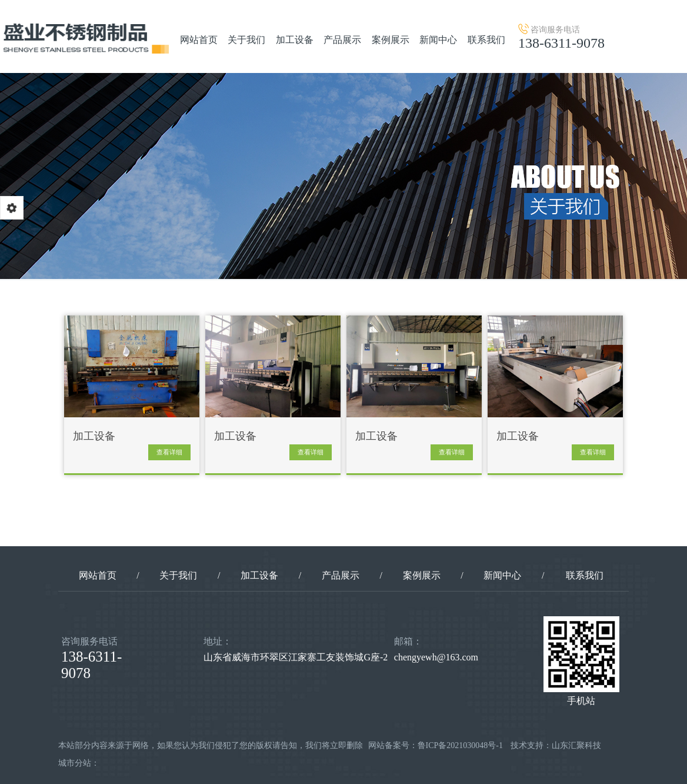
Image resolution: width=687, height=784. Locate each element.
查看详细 (169, 452)
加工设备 (295, 40)
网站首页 (199, 40)
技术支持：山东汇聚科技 (556, 745)
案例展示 (391, 40)
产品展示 (342, 40)
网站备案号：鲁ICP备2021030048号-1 (436, 745)
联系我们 (486, 40)
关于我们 (246, 40)
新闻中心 (438, 40)
